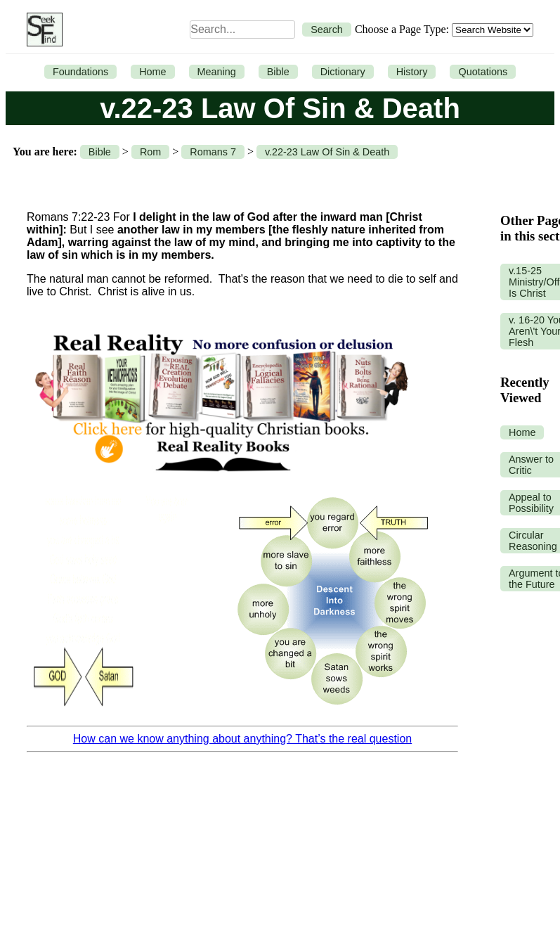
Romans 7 (213, 152)
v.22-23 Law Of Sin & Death (327, 152)
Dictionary (343, 72)
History (412, 72)
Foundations (80, 72)
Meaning (217, 72)
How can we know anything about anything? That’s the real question (242, 739)
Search (327, 30)
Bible (278, 72)
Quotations (483, 72)
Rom (150, 152)
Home (152, 72)
